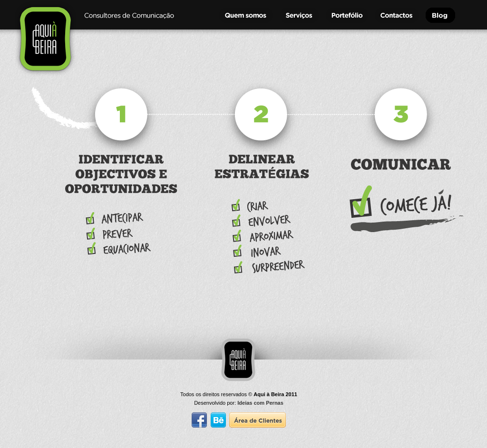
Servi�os (300, 15)
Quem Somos (247, 15)
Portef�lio (348, 15)
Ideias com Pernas (260, 403)
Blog (449, 15)
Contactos (398, 15)
